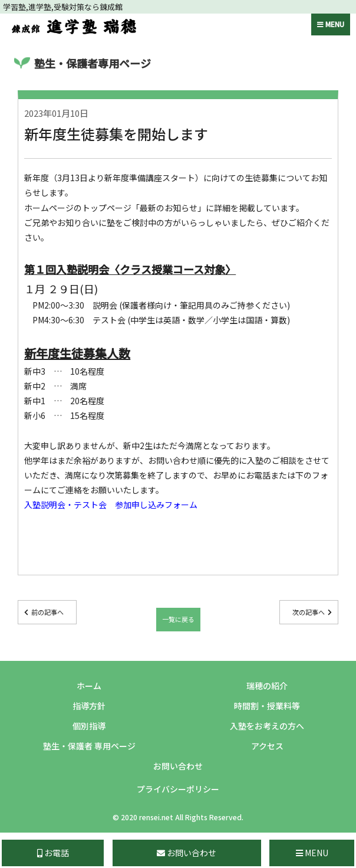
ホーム (89, 686)
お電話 (53, 853)
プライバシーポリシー (178, 789)
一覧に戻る (178, 619)
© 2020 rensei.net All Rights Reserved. (178, 817)
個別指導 (89, 726)
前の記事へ (47, 612)
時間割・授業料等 (267, 706)
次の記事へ (309, 612)
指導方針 (89, 706)
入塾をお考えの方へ (267, 726)
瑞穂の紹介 (267, 686)
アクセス (267, 746)
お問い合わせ (178, 766)
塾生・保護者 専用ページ (89, 746)
